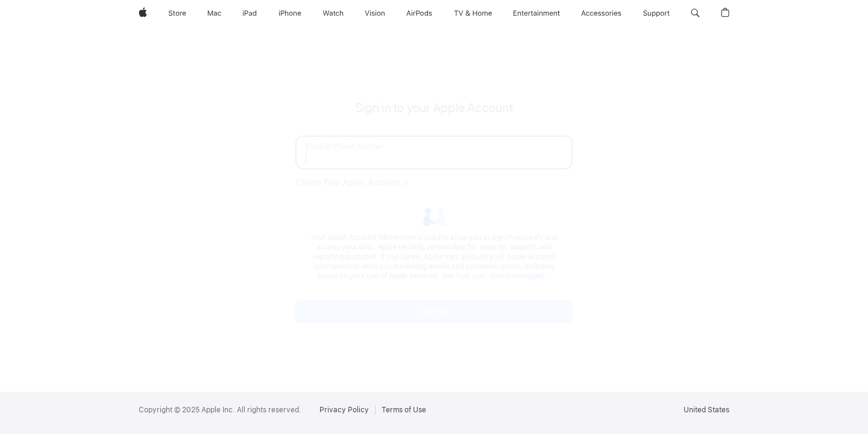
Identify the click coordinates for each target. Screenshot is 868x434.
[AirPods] (419, 13)
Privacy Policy (344, 410)
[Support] (656, 13)
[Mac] (214, 13)
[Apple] (143, 13)
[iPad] (250, 13)
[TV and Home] (473, 13)
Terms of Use (404, 410)
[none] (434, 211)
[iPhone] (290, 13)
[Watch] (333, 13)
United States (706, 410)
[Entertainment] (537, 13)
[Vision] (375, 13)
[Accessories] (601, 13)
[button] (695, 13)
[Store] (177, 13)
